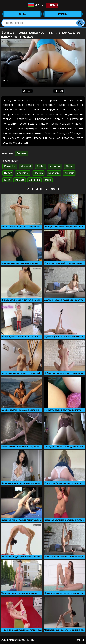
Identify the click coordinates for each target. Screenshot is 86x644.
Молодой (26, 166)
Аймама (69, 173)
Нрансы (38, 173)
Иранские (23, 173)
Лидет (8, 173)
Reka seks (54, 173)
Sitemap (81, 640)
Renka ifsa (10, 166)
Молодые (55, 166)
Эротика (22, 153)
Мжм (48, 180)
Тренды (22, 14)
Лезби (40, 166)
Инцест (20, 180)
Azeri (43, 5)
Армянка (34, 180)
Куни (7, 180)
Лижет (70, 166)
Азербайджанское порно (18, 640)
